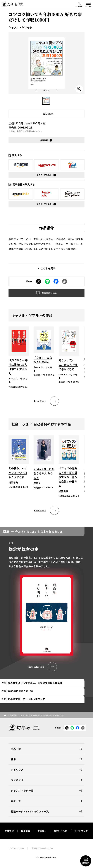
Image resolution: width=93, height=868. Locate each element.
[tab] (42, 683)
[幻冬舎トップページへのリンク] (13, 5)
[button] (46, 101)
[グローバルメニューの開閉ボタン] (88, 5)
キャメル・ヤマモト (20, 27)
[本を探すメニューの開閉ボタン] (79, 5)
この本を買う (48, 268)
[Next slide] (57, 90)
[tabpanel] (46, 599)
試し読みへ (49, 114)
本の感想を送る (49, 293)
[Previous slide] (36, 90)
